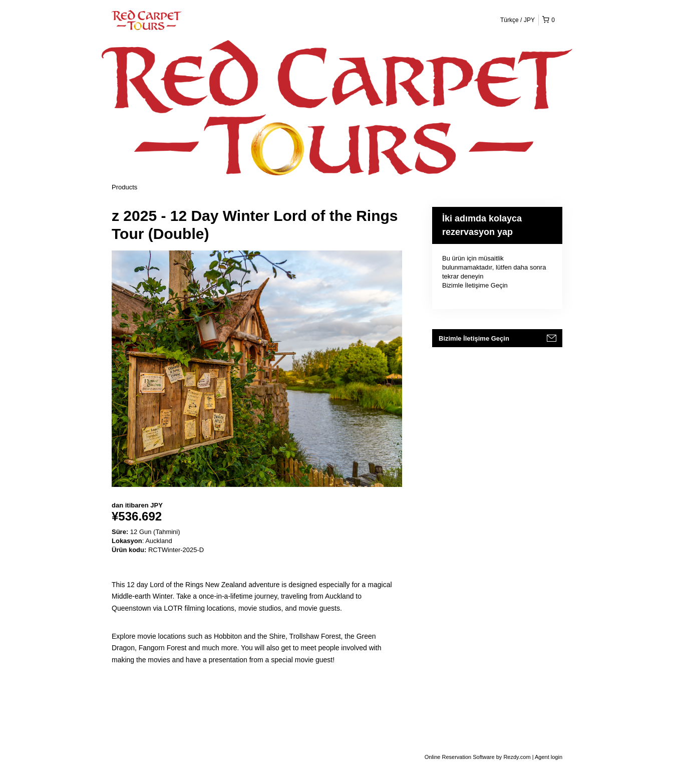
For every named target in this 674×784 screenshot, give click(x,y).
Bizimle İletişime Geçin (475, 285)
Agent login (549, 757)
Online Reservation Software (460, 757)
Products (124, 187)
